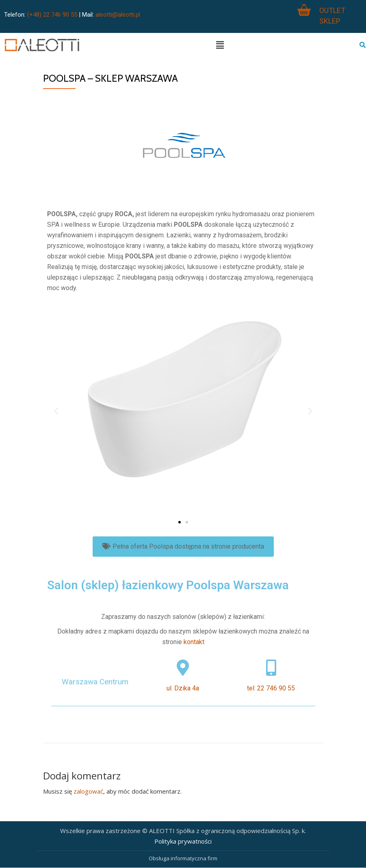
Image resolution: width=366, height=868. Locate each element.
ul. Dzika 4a (183, 688)
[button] (180, 522)
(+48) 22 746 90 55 (52, 15)
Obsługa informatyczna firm (183, 858)
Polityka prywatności (183, 841)
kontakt (194, 642)
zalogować (88, 791)
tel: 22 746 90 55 (271, 688)
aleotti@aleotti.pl (118, 15)
